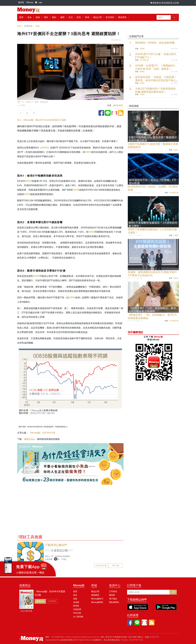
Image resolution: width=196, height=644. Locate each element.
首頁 (19, 26)
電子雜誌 (113, 599)
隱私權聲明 (114, 602)
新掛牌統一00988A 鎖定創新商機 (155, 43)
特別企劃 (77, 613)
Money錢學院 (97, 602)
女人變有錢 (78, 617)
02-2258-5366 (58, 637)
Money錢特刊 (97, 599)
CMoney (30, 2)
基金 (38, 26)
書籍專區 (122, 17)
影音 (79, 17)
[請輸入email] (148, 592)
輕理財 (76, 606)
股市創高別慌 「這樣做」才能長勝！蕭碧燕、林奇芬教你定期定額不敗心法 (156, 80)
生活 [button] (71, 17)
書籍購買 (95, 595)
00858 (45, 148)
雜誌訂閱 (97, 17)
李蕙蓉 (142, 49)
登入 (172, 3)
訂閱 (173, 592)
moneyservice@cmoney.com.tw (85, 637)
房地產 (76, 602)
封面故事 (77, 609)
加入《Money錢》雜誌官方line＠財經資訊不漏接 (42, 120)
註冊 (177, 3)
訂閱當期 (52, 601)
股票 (21, 17)
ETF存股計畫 (144, 60)
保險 (38, 17)
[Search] (164, 17)
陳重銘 (142, 72)
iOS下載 (115, 565)
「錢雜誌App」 (29, 439)
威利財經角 (118, 105)
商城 (87, 17)
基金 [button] (29, 17)
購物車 (112, 595)
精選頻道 (28, 26)
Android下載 (101, 565)
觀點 (54, 17)
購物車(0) (156, 3)
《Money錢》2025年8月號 (42, 433)
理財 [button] (46, 17)
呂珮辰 (142, 83)
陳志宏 (176, 278)
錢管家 (21, 2)
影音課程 (166, 3)
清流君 (142, 95)
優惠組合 (40, 601)
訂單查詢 (113, 591)
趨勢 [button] (62, 17)
